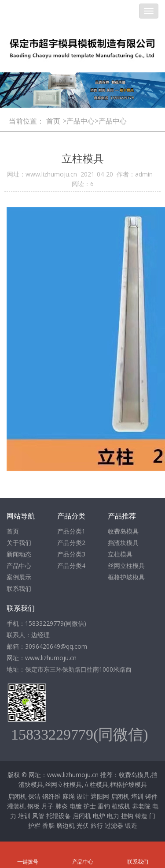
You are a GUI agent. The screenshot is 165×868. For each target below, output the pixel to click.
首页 (53, 121)
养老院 (141, 806)
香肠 (48, 825)
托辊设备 (59, 816)
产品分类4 (71, 566)
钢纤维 (51, 796)
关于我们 (19, 543)
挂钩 (127, 816)
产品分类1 (71, 531)
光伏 (83, 825)
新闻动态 (19, 554)
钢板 (33, 806)
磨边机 (66, 825)
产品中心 (19, 566)
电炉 (99, 816)
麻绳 (69, 796)
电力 (113, 816)
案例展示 (19, 577)
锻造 (131, 825)
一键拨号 (27, 850)
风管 (38, 816)
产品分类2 (71, 543)
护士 (90, 806)
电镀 (76, 806)
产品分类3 (71, 554)
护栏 (34, 825)
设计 (83, 796)
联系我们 (19, 588)
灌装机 (16, 806)
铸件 (151, 796)
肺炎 (62, 806)
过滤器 (114, 825)
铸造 (141, 816)
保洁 (34, 796)
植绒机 (121, 806)
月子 (48, 806)
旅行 (97, 825)
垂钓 (104, 806)
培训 (137, 796)
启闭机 (17, 796)
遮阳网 (100, 796)
